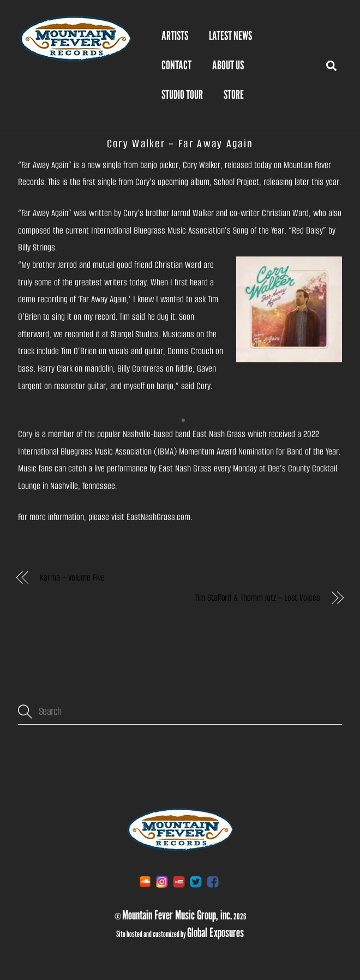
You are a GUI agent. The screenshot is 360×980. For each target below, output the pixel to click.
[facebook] (213, 882)
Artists (175, 35)
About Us (228, 65)
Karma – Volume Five (72, 578)
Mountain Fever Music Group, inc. (177, 915)
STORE (234, 94)
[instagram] (162, 882)
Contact (176, 65)
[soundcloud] (145, 882)
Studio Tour (182, 94)
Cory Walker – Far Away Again (180, 144)
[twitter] (196, 882)
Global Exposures (215, 932)
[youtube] (179, 882)
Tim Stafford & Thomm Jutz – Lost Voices (257, 598)
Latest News (230, 35)
